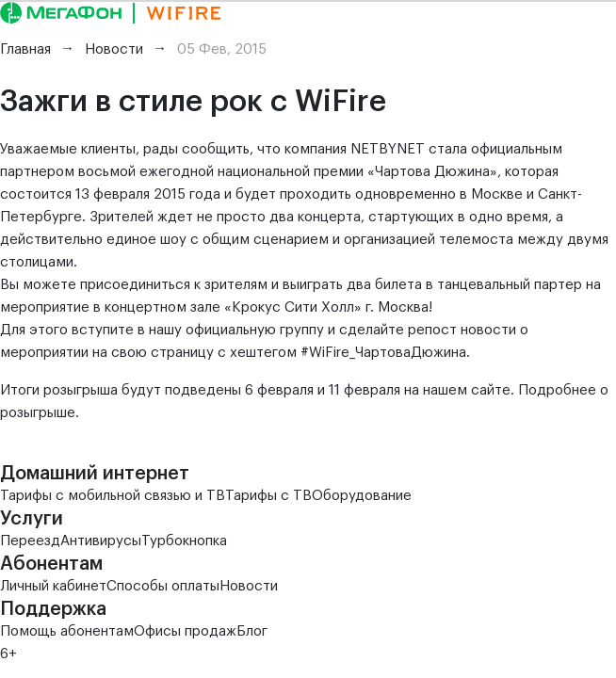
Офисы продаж (185, 631)
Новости (249, 586)
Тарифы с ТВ (268, 496)
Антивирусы (101, 541)
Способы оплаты (163, 586)
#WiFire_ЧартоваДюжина (383, 353)
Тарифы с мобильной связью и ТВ (113, 496)
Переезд (30, 541)
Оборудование (362, 496)
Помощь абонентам (67, 631)
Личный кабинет (53, 586)
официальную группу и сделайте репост (321, 330)
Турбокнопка (184, 541)
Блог (252, 631)
